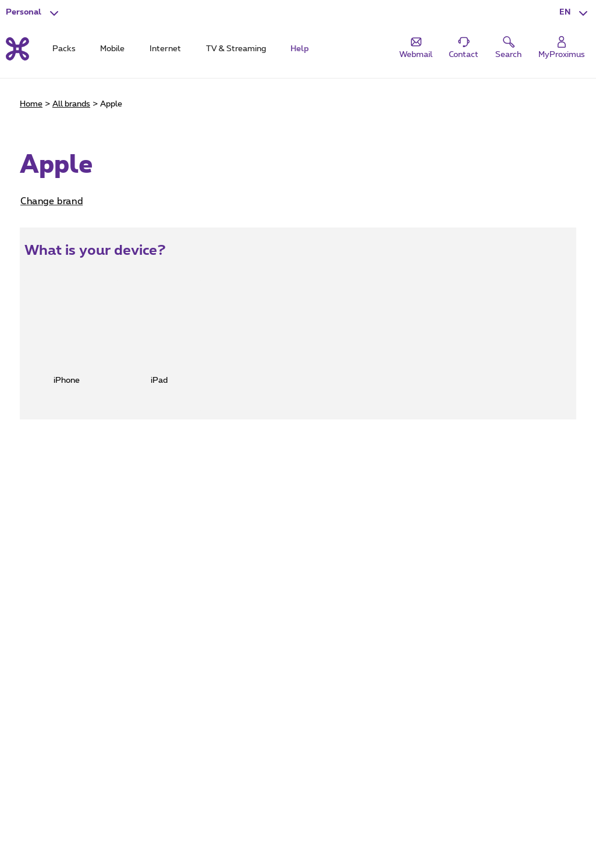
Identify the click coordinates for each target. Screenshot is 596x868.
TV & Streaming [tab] (236, 49)
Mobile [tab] (112, 49)
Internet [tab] (165, 49)
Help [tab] (300, 49)
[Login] (562, 48)
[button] (575, 13)
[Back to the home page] (17, 49)
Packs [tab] (64, 49)
